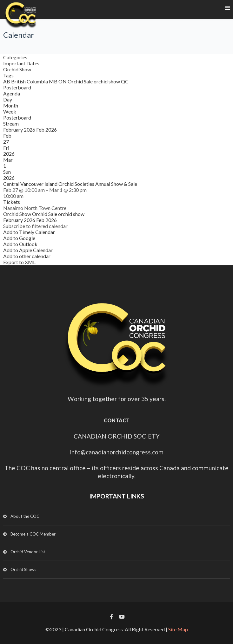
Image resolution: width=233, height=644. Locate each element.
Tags (8, 75)
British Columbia (30, 81)
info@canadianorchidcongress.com (117, 452)
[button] (35, 226)
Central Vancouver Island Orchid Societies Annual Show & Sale (70, 184)
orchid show (107, 81)
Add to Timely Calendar (29, 232)
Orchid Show (17, 69)
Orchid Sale (81, 81)
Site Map (178, 629)
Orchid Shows (23, 569)
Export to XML (19, 262)
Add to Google (19, 238)
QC (125, 81)
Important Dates (21, 63)
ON (63, 81)
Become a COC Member (33, 534)
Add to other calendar (27, 256)
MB (54, 81)
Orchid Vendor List (28, 552)
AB (7, 81)
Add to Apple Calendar (28, 250)
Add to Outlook (20, 244)
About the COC (25, 516)
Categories (15, 57)
